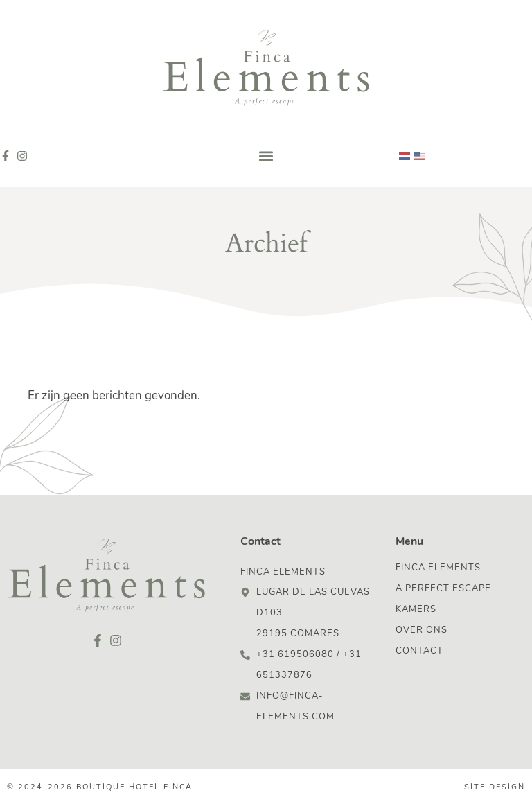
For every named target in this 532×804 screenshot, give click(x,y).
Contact (419, 651)
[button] (266, 156)
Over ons (422, 630)
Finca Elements (438, 568)
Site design (495, 788)
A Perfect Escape (443, 589)
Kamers (416, 610)
